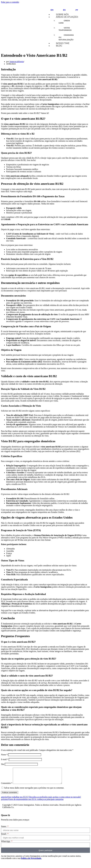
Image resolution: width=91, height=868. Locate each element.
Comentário (7, 786)
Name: (4, 829)
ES (64, 10)
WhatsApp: (6, 844)
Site (3, 764)
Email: (4, 837)
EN (52, 10)
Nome (4, 755)
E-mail (5, 759)
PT (77, 10)
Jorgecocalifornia (17, 62)
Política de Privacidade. (31, 861)
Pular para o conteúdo (10, 2)
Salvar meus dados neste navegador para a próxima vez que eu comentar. (34, 791)
